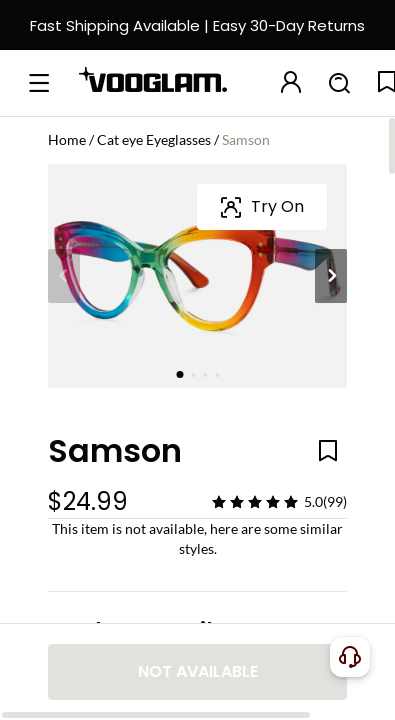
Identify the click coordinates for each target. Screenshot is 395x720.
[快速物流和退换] (197, 37)
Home (67, 139)
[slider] (255, 502)
